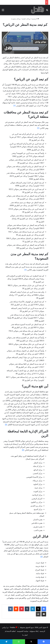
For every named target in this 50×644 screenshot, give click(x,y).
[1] (14, 106)
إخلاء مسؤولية (34, 631)
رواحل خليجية (26, 19)
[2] (6, 425)
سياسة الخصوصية (23, 631)
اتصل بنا (25, 635)
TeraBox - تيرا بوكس (9, 627)
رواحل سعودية (16, 19)
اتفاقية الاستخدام (10, 631)
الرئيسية (35, 19)
